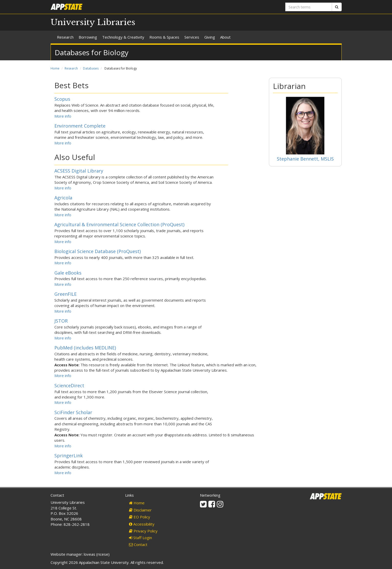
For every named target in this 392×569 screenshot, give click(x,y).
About (225, 37)
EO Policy (140, 517)
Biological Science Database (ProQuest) (98, 251)
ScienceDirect (69, 385)
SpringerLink (69, 456)
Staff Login (140, 538)
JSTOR (61, 321)
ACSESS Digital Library (79, 171)
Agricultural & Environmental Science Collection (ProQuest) (119, 224)
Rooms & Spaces (164, 37)
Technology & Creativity (123, 37)
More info (63, 116)
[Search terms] (309, 7)
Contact (138, 544)
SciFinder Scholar (73, 412)
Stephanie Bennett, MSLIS (305, 159)
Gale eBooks (68, 273)
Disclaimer (140, 510)
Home (55, 68)
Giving (210, 37)
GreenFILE (66, 294)
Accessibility (142, 524)
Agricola (63, 198)
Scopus (62, 99)
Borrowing (88, 37)
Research (65, 37)
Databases (91, 68)
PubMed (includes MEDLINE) (85, 348)
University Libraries (93, 22)
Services (192, 37)
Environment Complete (80, 126)
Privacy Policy (143, 531)
